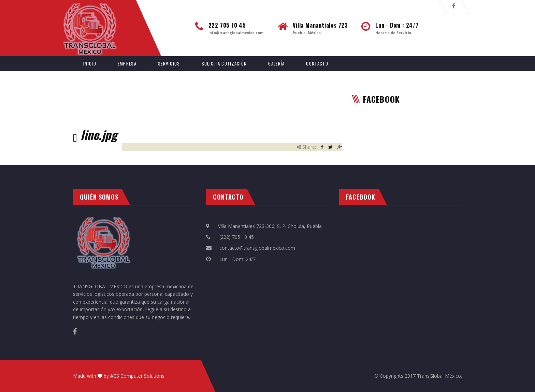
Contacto (317, 63)
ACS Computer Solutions (137, 376)
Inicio (90, 63)
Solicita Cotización (224, 63)
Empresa (127, 63)
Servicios (169, 63)
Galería (276, 63)
